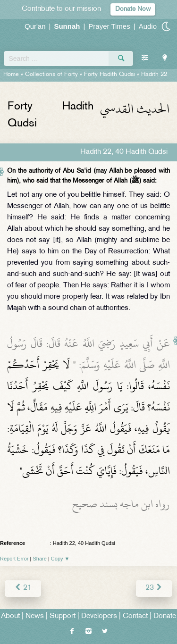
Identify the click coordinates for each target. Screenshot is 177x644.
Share (40, 559)
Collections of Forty (51, 75)
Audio (148, 26)
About (10, 616)
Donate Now (133, 9)
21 (23, 588)
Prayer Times (109, 26)
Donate (165, 616)
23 (154, 588)
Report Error (14, 559)
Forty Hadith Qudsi (110, 75)
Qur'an (35, 26)
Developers (99, 616)
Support (63, 616)
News (35, 616)
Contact (135, 616)
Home (11, 75)
